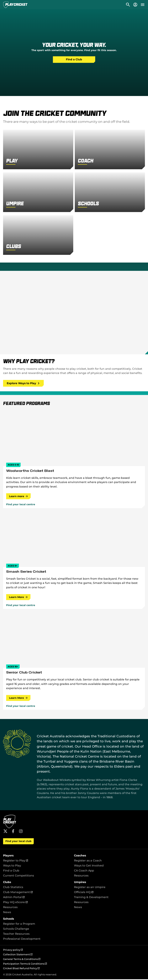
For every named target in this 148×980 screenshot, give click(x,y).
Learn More (18, 597)
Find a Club (74, 60)
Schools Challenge (16, 929)
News (7, 913)
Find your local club (18, 842)
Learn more (19, 496)
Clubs (7, 883)
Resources (81, 876)
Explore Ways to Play (24, 383)
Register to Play (16, 861)
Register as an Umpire (90, 888)
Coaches (80, 856)
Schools (9, 919)
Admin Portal (14, 898)
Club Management (18, 893)
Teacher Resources (16, 935)
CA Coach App (84, 871)
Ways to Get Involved (89, 866)
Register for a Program (19, 924)
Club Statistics (13, 888)
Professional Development (22, 940)
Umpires (80, 883)
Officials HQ (84, 893)
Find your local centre (21, 505)
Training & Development (91, 898)
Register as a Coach (88, 861)
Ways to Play (12, 866)
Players (8, 856)
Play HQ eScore (15, 903)
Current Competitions (18, 876)
